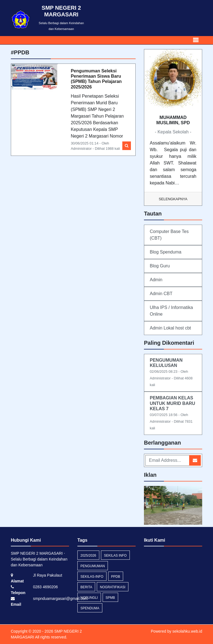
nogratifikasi (113, 587)
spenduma (90, 608)
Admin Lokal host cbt (170, 328)
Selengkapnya (173, 199)
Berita (86, 587)
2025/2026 (88, 556)
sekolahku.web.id (187, 631)
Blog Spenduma (166, 252)
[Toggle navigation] (196, 40)
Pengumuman (93, 566)
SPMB (110, 598)
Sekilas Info (115, 556)
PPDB (116, 577)
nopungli (89, 598)
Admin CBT (161, 294)
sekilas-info (92, 577)
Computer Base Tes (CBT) (169, 235)
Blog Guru (160, 266)
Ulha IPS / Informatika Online (171, 311)
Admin (156, 280)
